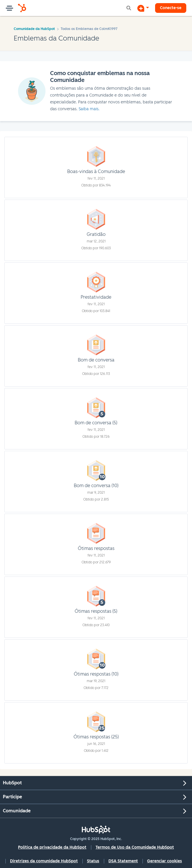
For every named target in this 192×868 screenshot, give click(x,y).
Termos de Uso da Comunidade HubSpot (135, 847)
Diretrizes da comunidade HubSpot (44, 861)
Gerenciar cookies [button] (165, 861)
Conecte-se (171, 8)
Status (93, 861)
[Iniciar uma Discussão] (143, 8)
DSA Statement (123, 861)
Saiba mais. (89, 109)
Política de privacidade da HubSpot (52, 847)
